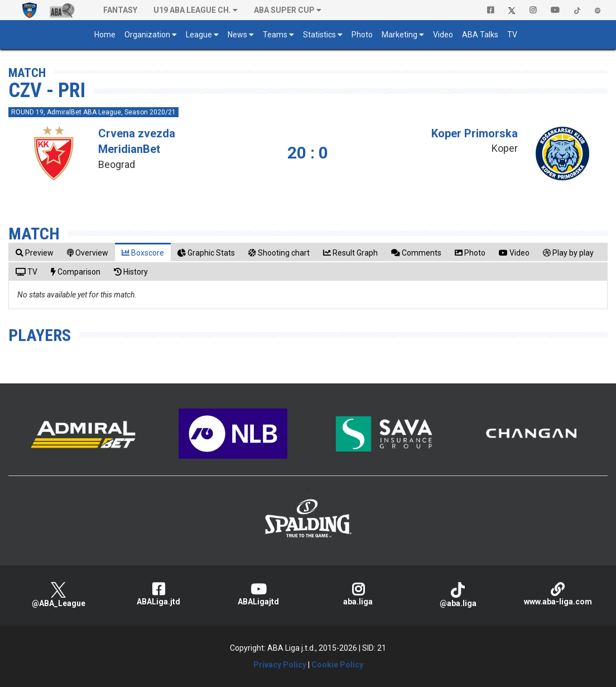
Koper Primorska (475, 133)
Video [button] (443, 35)
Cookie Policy (337, 665)
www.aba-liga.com (558, 594)
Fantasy (120, 10)
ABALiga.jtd (158, 594)
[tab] (35, 253)
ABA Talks (480, 35)
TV (512, 35)
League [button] (199, 35)
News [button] (237, 35)
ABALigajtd (258, 594)
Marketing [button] (400, 35)
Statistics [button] (319, 35)
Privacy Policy (280, 665)
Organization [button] (147, 35)
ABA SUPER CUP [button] (284, 10)
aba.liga (358, 594)
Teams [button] (275, 35)
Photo (362, 35)
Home (105, 35)
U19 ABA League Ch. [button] (192, 10)
